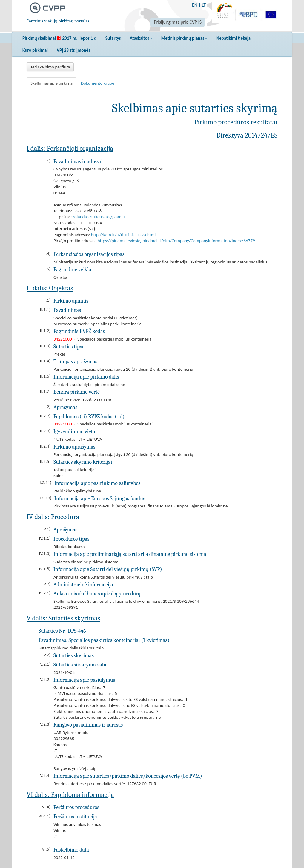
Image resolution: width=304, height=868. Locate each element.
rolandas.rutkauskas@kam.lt (99, 217)
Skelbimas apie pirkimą (52, 83)
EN (195, 5)
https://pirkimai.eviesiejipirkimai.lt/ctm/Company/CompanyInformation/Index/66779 (176, 241)
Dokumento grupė (98, 83)
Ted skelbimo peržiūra (50, 67)
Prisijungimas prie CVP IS (178, 22)
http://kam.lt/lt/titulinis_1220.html (123, 235)
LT (204, 5)
